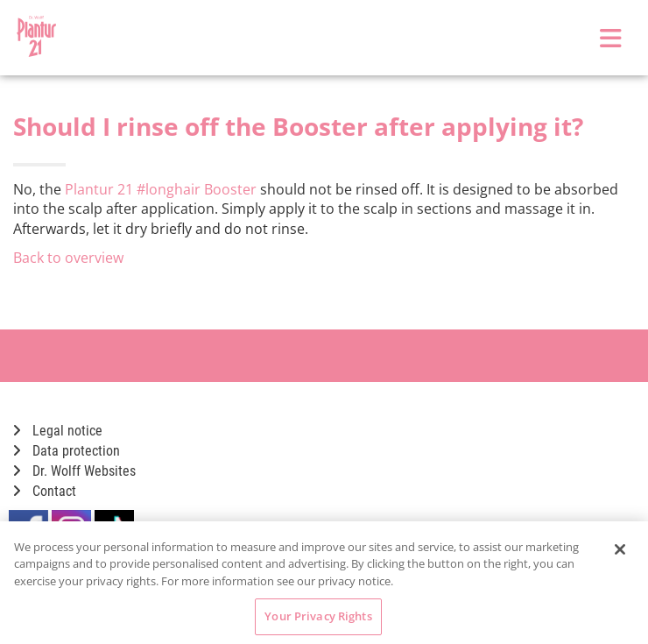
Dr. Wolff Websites (74, 471)
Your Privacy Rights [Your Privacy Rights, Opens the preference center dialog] (318, 616)
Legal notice (58, 431)
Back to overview (68, 258)
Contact (45, 491)
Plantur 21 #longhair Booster (161, 189)
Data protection (67, 451)
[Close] (620, 549)
